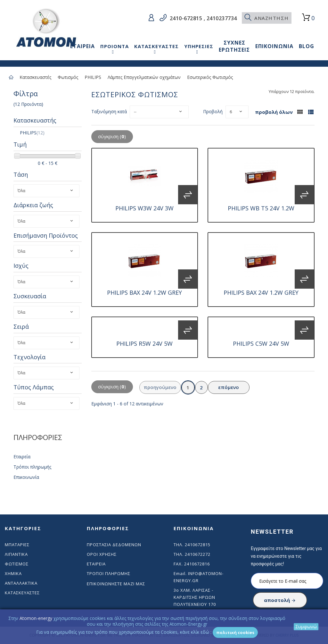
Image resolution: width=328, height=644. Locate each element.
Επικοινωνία (26, 477)
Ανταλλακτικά (21, 583)
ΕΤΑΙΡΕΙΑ (82, 46)
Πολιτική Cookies (235, 632)
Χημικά (13, 573)
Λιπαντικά (16, 554)
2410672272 (198, 554)
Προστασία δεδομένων (114, 545)
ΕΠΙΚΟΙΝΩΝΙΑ (274, 46)
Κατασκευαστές (35, 77)
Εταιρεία (22, 457)
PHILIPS (93, 77)
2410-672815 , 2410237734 (203, 18)
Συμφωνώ (306, 627)
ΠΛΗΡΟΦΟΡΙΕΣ (38, 437)
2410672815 (198, 545)
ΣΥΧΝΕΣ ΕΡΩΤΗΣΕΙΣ (234, 46)
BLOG (307, 46)
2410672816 (197, 564)
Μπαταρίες (17, 545)
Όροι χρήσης (102, 554)
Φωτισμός (68, 77)
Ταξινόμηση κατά (109, 111)
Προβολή (213, 111)
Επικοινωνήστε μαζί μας (116, 584)
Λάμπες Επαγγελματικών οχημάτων (144, 77)
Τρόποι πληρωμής (32, 467)
